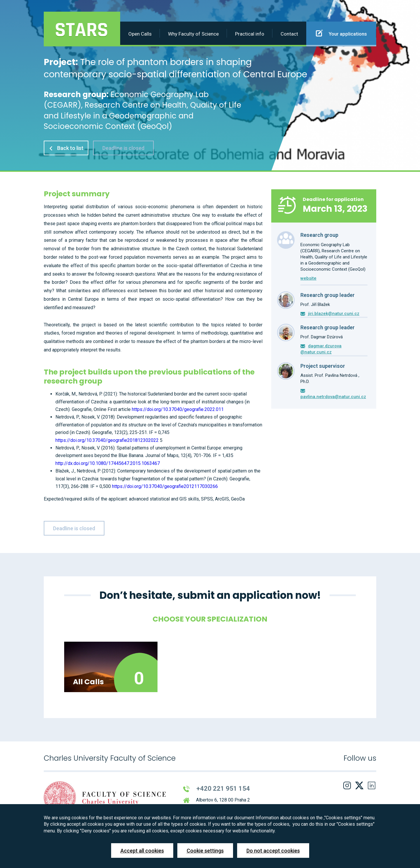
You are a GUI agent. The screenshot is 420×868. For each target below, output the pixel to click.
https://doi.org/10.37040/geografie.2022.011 (178, 409)
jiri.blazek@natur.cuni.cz (334, 314)
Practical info (250, 34)
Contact (289, 34)
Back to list (66, 148)
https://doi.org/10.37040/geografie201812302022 (107, 440)
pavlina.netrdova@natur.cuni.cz (333, 397)
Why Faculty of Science (193, 34)
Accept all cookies (142, 851)
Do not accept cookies (273, 851)
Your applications (341, 33)
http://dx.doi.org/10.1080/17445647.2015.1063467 (108, 463)
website (308, 278)
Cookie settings (205, 851)
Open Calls (140, 34)
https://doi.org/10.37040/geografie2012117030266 (165, 486)
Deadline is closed (123, 148)
